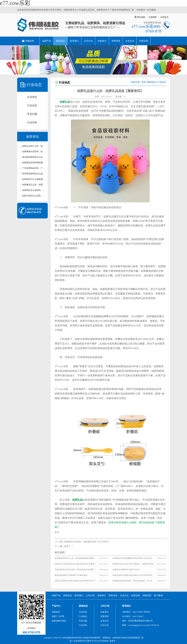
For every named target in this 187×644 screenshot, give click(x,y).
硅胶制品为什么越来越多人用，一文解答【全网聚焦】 (34, 179)
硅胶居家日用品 (59, 621)
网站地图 (141, 17)
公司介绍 (88, 41)
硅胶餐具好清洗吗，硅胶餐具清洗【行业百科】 (34, 151)
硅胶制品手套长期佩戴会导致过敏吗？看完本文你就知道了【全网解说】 (134, 558)
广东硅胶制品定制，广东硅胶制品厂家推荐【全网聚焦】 (34, 168)
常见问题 (32, 114)
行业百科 (32, 122)
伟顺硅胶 (30, 41)
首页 (144, 82)
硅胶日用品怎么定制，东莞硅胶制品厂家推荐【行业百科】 (34, 196)
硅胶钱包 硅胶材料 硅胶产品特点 (126, 570)
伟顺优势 (147, 595)
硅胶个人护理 (58, 616)
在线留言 (164, 17)
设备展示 (102, 41)
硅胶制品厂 (137, 638)
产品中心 (56, 606)
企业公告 (105, 625)
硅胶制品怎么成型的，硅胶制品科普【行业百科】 (34, 190)
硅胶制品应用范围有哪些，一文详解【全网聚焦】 (34, 163)
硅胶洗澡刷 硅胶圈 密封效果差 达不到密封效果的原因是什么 (134, 575)
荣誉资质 (116, 41)
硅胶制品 (106, 638)
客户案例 (158, 595)
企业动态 (32, 97)
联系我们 (74, 41)
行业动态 (32, 105)
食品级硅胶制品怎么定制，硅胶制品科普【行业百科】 (34, 157)
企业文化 (130, 41)
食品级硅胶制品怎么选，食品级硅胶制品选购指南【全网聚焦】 (76, 558)
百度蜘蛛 (153, 17)
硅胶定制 (144, 41)
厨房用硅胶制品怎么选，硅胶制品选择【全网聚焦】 (34, 174)
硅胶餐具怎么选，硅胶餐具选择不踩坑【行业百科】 (34, 185)
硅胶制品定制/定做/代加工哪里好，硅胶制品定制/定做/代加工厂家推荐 (134, 564)
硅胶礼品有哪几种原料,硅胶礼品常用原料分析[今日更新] (76, 581)
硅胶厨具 (56, 612)
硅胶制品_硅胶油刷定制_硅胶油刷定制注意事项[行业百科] (76, 564)
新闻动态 (60, 41)
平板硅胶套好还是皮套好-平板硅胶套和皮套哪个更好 (76, 570)
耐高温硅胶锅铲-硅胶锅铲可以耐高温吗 (71, 575)
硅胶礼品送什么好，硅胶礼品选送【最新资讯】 (34, 146)
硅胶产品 (47, 41)
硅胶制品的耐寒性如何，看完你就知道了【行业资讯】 (134, 581)
